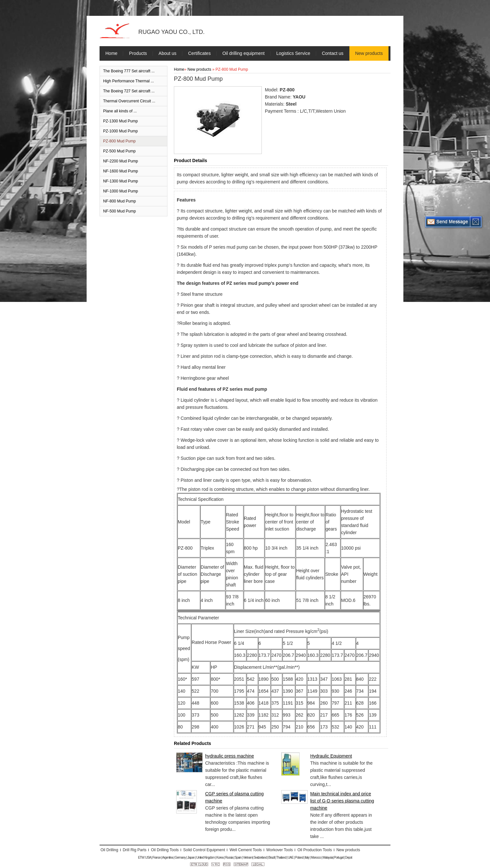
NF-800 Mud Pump (119, 201)
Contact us (333, 53)
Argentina (168, 858)
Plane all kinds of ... (120, 111)
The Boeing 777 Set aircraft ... (129, 71)
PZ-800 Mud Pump (119, 141)
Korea (220, 858)
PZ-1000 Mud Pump (120, 131)
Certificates (199, 53)
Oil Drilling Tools (165, 850)
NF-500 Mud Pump (119, 211)
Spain (238, 858)
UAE (291, 858)
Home (111, 53)
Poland (299, 858)
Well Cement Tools (246, 850)
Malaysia (328, 858)
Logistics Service (293, 53)
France (157, 858)
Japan (191, 858)
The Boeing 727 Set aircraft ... (129, 91)
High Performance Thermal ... (128, 81)
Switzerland (260, 858)
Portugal (339, 858)
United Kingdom (205, 858)
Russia (229, 858)
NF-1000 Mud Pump (121, 191)
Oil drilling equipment (244, 53)
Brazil (272, 858)
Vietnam (248, 858)
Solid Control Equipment (204, 850)
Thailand (281, 858)
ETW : (142, 858)
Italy (307, 858)
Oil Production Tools (315, 850)
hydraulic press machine (230, 756)
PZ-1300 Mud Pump (120, 121)
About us (168, 53)
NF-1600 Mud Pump (121, 171)
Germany (180, 858)
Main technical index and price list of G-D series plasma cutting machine (342, 801)
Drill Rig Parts (135, 850)
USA (148, 858)
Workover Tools (280, 850)
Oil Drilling (109, 850)
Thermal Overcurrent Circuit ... (129, 101)
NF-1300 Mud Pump (121, 181)
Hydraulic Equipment (331, 756)
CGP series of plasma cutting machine (234, 797)
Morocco (316, 858)
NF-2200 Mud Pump (121, 161)
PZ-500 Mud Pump (119, 151)
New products (369, 53)
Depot (348, 858)
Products (138, 53)
